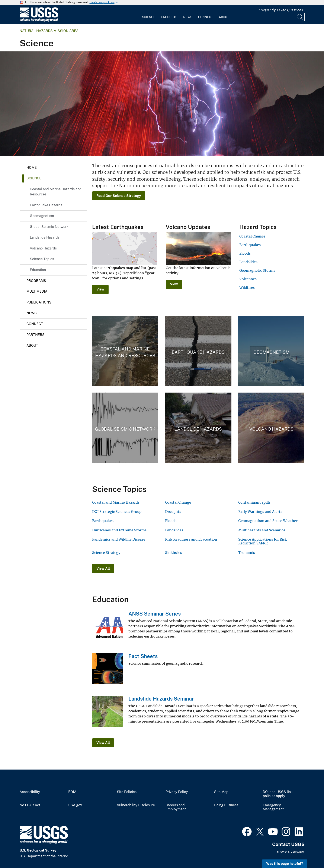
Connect (206, 17)
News (188, 17)
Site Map (221, 792)
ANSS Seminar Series (155, 614)
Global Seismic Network (49, 227)
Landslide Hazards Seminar (161, 699)
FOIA (72, 792)
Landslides (248, 262)
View (100, 289)
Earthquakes (250, 245)
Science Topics (42, 259)
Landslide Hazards (45, 237)
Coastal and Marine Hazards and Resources (56, 192)
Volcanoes (248, 279)
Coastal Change (252, 236)
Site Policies (127, 792)
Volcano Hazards (43, 248)
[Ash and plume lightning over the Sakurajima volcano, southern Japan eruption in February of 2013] (162, 104)
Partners (36, 335)
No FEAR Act (30, 805)
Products (169, 17)
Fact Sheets (143, 656)
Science (149, 17)
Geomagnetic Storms (257, 270)
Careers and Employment (176, 807)
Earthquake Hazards (46, 205)
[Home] (39, 21)
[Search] (300, 17)
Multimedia (37, 291)
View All (103, 568)
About (224, 17)
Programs (36, 281)
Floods (245, 253)
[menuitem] (149, 15)
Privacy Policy (177, 792)
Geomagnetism (42, 216)
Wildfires (247, 287)
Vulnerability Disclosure (136, 805)
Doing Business (226, 805)
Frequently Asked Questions (281, 10)
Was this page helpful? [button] (285, 864)
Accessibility (30, 792)
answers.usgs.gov (291, 851)
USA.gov (75, 805)
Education (38, 270)
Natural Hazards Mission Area (49, 31)
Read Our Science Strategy (119, 196)
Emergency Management (273, 807)
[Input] (277, 17)
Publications (39, 302)
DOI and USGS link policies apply (278, 794)
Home (32, 168)
